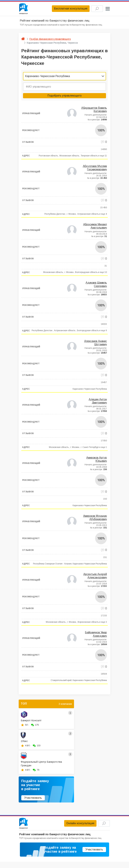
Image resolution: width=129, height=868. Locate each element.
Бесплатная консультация (67, 9)
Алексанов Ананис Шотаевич (96, 344)
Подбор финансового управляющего (50, 40)
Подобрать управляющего (64, 97)
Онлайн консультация (77, 825)
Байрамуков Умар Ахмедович (96, 635)
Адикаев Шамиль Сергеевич (96, 285)
